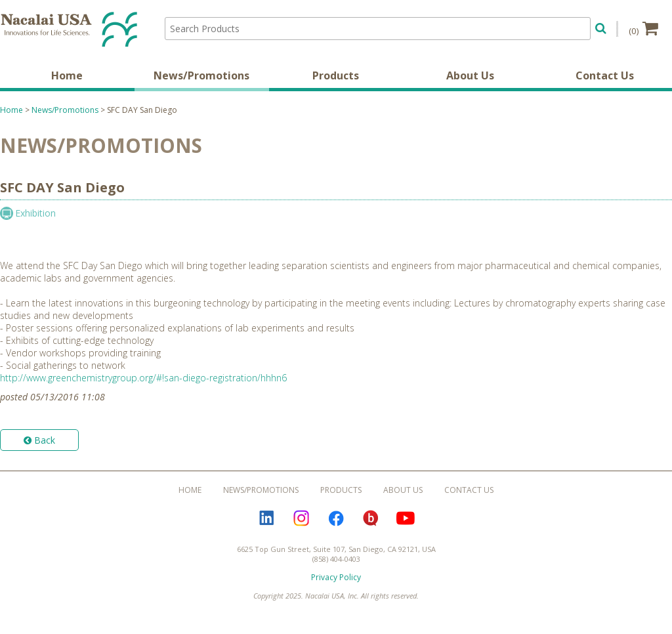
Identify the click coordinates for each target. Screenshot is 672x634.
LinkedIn (266, 518)
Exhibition (35, 213)
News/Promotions (201, 75)
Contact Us (605, 75)
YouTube (406, 518)
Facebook (336, 518)
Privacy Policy (336, 577)
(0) (643, 28)
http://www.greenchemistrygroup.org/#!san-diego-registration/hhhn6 (143, 378)
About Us (470, 75)
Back (39, 440)
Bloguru (371, 518)
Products (336, 75)
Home (67, 75)
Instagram (301, 518)
